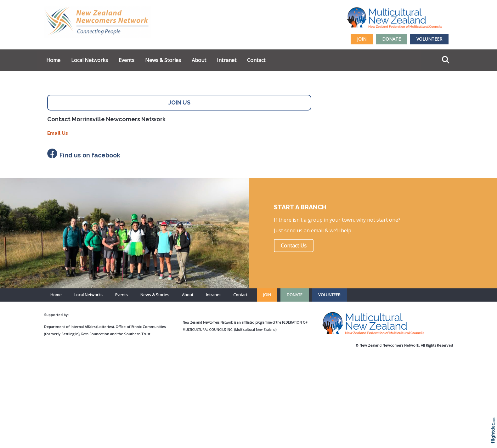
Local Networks (90, 60)
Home (53, 60)
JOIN (362, 39)
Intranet (227, 60)
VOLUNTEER (429, 39)
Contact (256, 60)
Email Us (58, 133)
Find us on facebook (90, 155)
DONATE (391, 39)
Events (127, 60)
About (199, 60)
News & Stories (163, 60)
